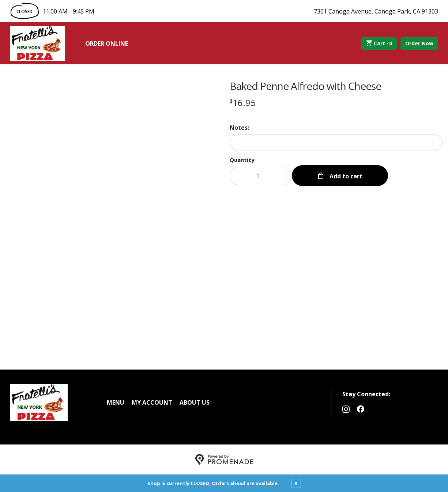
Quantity (242, 160)
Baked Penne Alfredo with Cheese (305, 86)
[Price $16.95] (243, 103)
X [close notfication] (296, 483)
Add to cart (345, 176)
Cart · (379, 43)
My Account (152, 402)
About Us (195, 402)
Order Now (419, 43)
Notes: (239, 128)
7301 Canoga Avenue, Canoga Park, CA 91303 (376, 11)
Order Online (107, 43)
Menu (116, 402)
